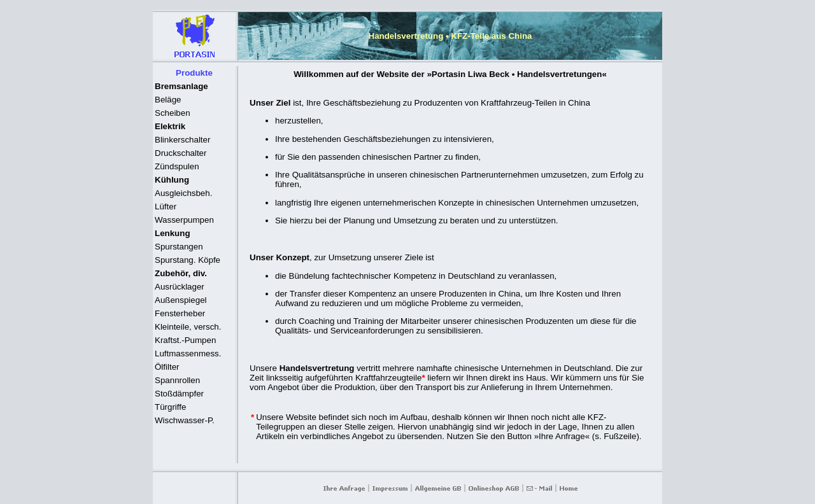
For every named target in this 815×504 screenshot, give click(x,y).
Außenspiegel (181, 300)
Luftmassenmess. (188, 353)
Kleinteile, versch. (188, 327)
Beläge (168, 100)
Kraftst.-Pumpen (185, 340)
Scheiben (173, 113)
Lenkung (173, 233)
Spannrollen (177, 380)
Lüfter (166, 206)
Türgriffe (170, 407)
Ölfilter (167, 367)
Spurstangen (179, 247)
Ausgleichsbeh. (183, 193)
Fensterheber (180, 313)
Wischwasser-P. (185, 420)
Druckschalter (181, 153)
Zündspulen (177, 166)
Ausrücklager (180, 287)
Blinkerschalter (182, 140)
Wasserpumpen (184, 220)
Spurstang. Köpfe (188, 260)
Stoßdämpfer (179, 394)
